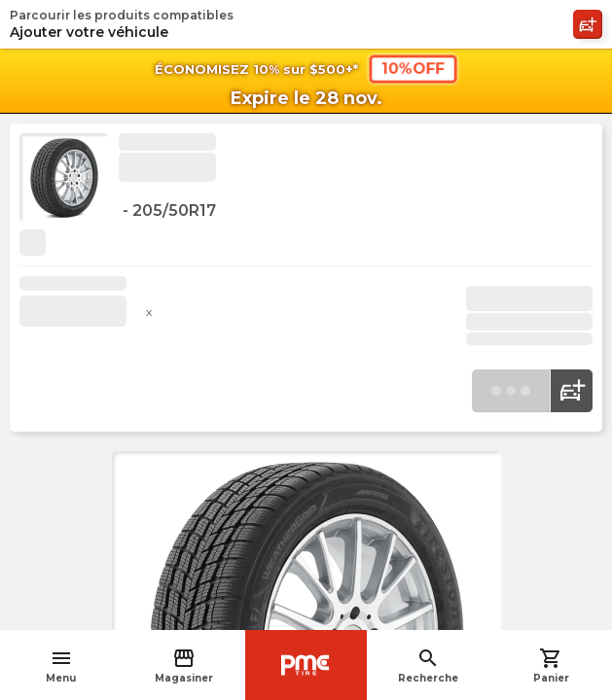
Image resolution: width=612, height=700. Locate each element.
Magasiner (184, 665)
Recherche (428, 665)
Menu (61, 665)
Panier (551, 665)
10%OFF (412, 68)
